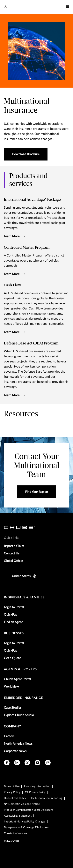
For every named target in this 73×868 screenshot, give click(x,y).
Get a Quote (12, 658)
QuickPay (11, 615)
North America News (18, 744)
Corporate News (15, 751)
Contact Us (12, 553)
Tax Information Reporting (46, 798)
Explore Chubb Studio (19, 715)
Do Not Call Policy (15, 798)
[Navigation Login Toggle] (5, 7)
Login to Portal (14, 607)
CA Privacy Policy (35, 792)
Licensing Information (37, 786)
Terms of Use (12, 786)
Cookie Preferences (15, 833)
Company (12, 726)
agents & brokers (20, 669)
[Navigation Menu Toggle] (67, 7)
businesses (14, 633)
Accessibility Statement (18, 816)
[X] (27, 763)
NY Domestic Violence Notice (22, 804)
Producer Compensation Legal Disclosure (28, 810)
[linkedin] (17, 763)
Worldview (11, 687)
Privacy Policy (12, 792)
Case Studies (13, 708)
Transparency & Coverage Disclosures (26, 828)
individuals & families (24, 597)
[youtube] (37, 763)
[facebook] (7, 763)
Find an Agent (13, 622)
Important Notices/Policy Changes (25, 822)
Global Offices (14, 561)
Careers (9, 736)
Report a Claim (14, 546)
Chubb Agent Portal (17, 679)
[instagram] (48, 763)
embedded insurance (23, 698)
